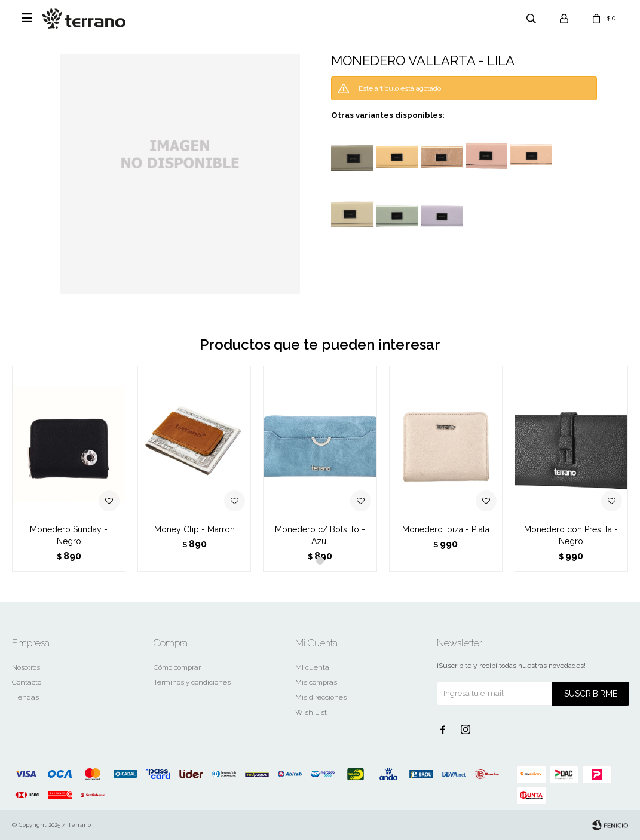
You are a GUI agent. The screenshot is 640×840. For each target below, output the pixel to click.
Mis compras (316, 682)
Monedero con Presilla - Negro (571, 535)
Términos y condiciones (192, 682)
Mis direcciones (321, 697)
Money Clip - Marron (195, 529)
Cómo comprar (177, 667)
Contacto (27, 682)
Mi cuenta (312, 667)
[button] (320, 561)
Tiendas (25, 697)
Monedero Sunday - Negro (69, 535)
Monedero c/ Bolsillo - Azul (320, 535)
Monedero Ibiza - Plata (446, 529)
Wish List (311, 712)
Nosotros (26, 667)
